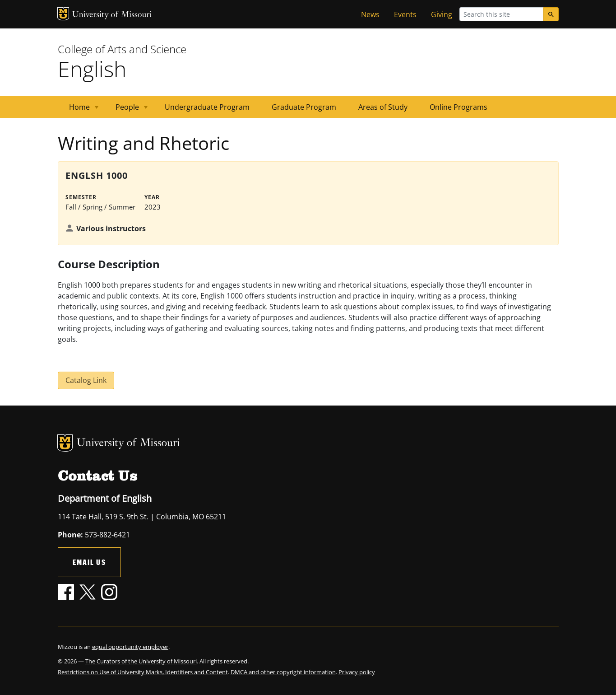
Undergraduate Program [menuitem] (207, 107)
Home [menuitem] (78, 110)
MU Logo (63, 14)
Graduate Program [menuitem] (304, 107)
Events (405, 14)
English (92, 69)
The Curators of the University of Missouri (141, 661)
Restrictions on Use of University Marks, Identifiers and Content (143, 672)
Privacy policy (357, 672)
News (370, 14)
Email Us (89, 562)
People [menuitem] (126, 110)
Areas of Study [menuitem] (383, 107)
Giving (442, 14)
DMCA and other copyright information (283, 672)
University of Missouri (112, 15)
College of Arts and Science (122, 49)
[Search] (551, 14)
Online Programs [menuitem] (459, 107)
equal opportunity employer (130, 647)
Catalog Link (86, 380)
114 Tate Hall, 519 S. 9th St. (103, 517)
